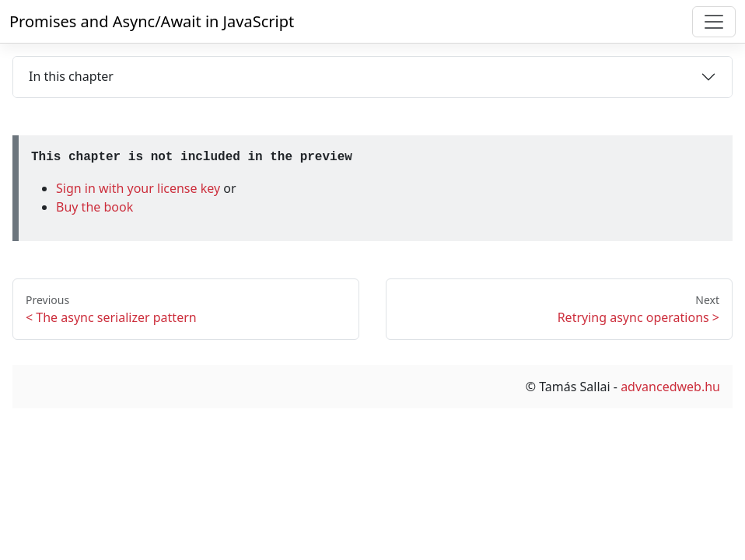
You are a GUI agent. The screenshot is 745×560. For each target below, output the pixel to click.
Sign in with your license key (140, 188)
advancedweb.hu (670, 387)
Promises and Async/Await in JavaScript (152, 21)
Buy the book (94, 207)
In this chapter (71, 76)
